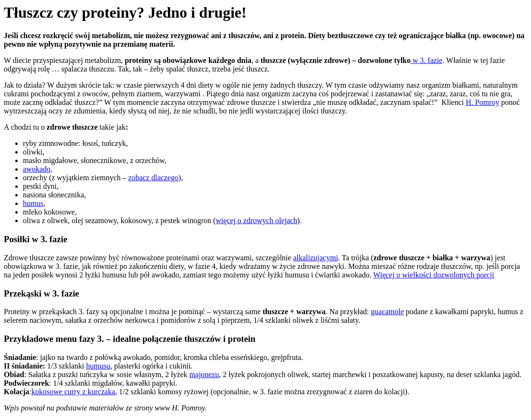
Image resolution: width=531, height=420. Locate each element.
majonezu (204, 374)
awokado (37, 169)
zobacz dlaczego (153, 178)
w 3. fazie (427, 60)
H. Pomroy (482, 102)
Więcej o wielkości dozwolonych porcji (434, 275)
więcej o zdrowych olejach (256, 220)
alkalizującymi (315, 258)
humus (33, 203)
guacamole (387, 312)
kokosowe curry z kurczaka (73, 392)
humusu (98, 366)
